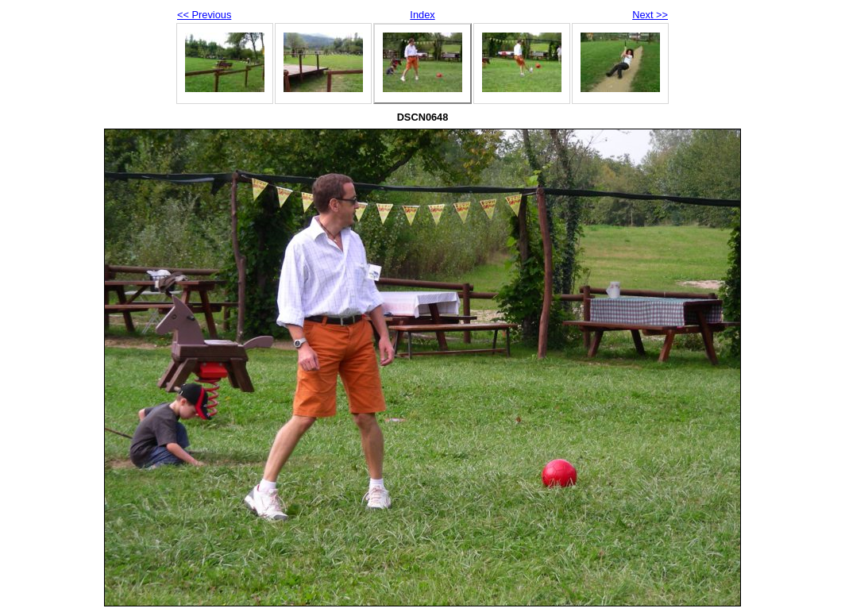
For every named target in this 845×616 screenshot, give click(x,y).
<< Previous (204, 15)
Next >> (650, 15)
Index (422, 15)
